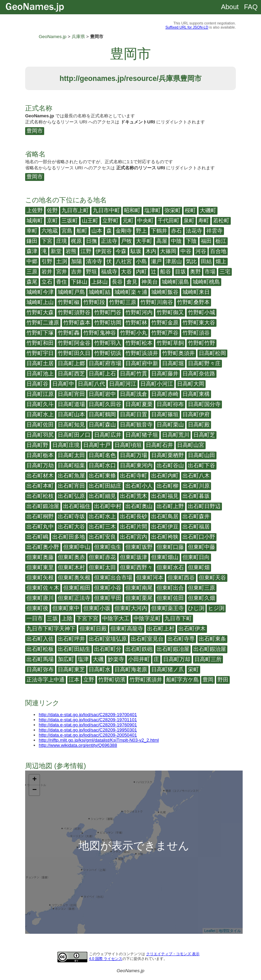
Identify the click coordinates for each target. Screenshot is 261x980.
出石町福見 (165, 496)
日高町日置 (134, 414)
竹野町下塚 (40, 333)
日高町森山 (102, 425)
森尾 (32, 282)
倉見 (132, 282)
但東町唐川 (40, 598)
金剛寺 (124, 231)
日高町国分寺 (204, 404)
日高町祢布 (170, 404)
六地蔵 (50, 231)
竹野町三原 (123, 302)
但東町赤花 (102, 557)
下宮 (47, 241)
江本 (74, 680)
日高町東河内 (136, 465)
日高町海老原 (131, 669)
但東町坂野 (139, 547)
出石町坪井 (71, 639)
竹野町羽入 (108, 343)
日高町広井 (108, 435)
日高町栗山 (170, 425)
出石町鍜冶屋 (173, 649)
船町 (82, 231)
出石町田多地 (69, 537)
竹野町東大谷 (199, 323)
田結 (206, 261)
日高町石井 (159, 445)
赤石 (176, 231)
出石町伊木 (192, 629)
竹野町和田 (40, 343)
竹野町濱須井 (146, 680)
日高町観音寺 (136, 425)
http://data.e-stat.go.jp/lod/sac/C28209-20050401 (88, 735)
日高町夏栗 (139, 404)
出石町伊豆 (165, 527)
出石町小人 (139, 486)
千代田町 (169, 221)
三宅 (225, 272)
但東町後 (37, 608)
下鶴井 (159, 231)
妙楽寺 (116, 659)
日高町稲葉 (71, 465)
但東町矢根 (40, 578)
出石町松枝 (40, 496)
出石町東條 (102, 476)
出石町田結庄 (105, 486)
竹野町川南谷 (157, 302)
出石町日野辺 (204, 506)
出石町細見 (102, 496)
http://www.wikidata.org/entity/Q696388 (78, 745)
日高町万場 (134, 455)
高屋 (162, 241)
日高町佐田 (40, 425)
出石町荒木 (134, 496)
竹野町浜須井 (142, 353)
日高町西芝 (71, 374)
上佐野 (35, 210)
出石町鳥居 (165, 516)
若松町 (221, 221)
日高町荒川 (176, 435)
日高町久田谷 (105, 404)
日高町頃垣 (128, 445)
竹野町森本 (77, 323)
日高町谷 (37, 384)
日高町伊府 (196, 414)
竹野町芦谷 (165, 333)
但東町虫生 (108, 547)
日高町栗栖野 (168, 455)
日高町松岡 (212, 353)
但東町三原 (202, 588)
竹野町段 (94, 302)
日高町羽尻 (40, 435)
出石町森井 (196, 516)
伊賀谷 (104, 251)
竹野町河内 (139, 312)
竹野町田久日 (74, 353)
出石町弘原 (71, 496)
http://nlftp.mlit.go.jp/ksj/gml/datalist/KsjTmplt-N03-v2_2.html (99, 740)
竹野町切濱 (112, 680)
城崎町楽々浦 (131, 292)
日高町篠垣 (165, 414)
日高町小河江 (157, 384)
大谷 (126, 272)
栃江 (221, 241)
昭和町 (132, 210)
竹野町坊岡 (108, 323)
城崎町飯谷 (165, 292)
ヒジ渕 (216, 608)
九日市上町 (75, 210)
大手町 (144, 241)
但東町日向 (196, 557)
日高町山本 (71, 414)
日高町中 (63, 384)
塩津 (83, 659)
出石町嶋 (37, 537)
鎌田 (32, 241)
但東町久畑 (202, 598)
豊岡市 (35, 131)
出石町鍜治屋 (210, 649)
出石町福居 (196, 527)
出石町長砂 (134, 516)
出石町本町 (40, 486)
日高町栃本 (40, 455)
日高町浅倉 (134, 394)
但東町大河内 (131, 608)
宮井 (62, 272)
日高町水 (100, 669)
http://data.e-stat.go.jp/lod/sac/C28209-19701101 (88, 720)
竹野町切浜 (108, 353)
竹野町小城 (202, 312)
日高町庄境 (66, 445)
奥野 (195, 272)
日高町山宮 (191, 445)
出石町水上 (102, 516)
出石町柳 (168, 486)
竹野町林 (136, 323)
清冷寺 (94, 261)
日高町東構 (196, 394)
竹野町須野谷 (74, 312)
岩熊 (71, 251)
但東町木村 (71, 567)
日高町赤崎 (165, 394)
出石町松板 (40, 649)
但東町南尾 (139, 588)
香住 (62, 282)
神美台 (150, 282)
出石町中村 (108, 506)
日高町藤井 (165, 374)
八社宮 (124, 261)
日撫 (91, 241)
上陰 (67, 618)
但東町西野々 (136, 567)
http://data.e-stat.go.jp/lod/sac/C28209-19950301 (88, 730)
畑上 (221, 261)
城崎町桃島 (206, 282)
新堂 (56, 251)
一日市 (35, 618)
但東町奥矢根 (74, 578)
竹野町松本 (139, 343)
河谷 (201, 251)
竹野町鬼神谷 (100, 333)
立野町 (110, 221)
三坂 (52, 618)
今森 (121, 251)
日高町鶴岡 (102, 414)
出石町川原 (196, 486)
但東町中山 (77, 547)
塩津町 (153, 210)
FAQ (251, 7)
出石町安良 (102, 537)
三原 (32, 272)
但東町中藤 (202, 547)
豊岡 (208, 680)
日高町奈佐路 (199, 374)
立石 (47, 282)
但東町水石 (170, 567)
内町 (141, 272)
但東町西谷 (181, 578)
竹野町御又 (170, 312)
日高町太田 (71, 455)
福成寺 (109, 272)
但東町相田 (77, 588)
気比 (191, 261)
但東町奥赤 (71, 557)
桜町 (190, 210)
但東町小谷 (108, 588)
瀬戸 (156, 261)
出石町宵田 (71, 486)
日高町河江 (123, 384)
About (230, 7)
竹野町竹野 (202, 343)
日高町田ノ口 (74, 435)
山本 (97, 231)
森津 (32, 251)
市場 (210, 272)
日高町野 (37, 445)
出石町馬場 (40, 659)
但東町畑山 (165, 557)
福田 (206, 241)
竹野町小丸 (134, 333)
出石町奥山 (139, 506)
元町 (128, 221)
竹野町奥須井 (178, 353)
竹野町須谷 (196, 333)
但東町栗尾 (139, 598)
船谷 (166, 272)
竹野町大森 (40, 312)
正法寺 (109, 241)
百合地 (218, 251)
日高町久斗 (40, 404)
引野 (47, 261)
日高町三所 (208, 659)
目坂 (180, 272)
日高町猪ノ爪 (168, 669)
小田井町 (139, 659)
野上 (141, 231)
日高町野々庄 (204, 363)
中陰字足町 (147, 618)
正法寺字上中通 (46, 680)
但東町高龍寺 (127, 629)
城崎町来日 (196, 292)
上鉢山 (100, 282)
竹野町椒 (69, 302)
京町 (52, 221)
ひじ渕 (196, 608)
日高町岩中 (102, 394)
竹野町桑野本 (193, 302)
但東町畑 (199, 567)
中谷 (186, 251)
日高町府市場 (105, 363)
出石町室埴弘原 (108, 639)
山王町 (90, 221)
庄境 (62, 241)
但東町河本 (150, 578)
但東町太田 (102, 567)
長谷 (117, 282)
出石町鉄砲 (139, 649)
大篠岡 (168, 251)
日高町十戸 (97, 445)
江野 (86, 251)
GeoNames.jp (53, 37)
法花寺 (194, 231)
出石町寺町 (134, 476)
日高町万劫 (40, 465)
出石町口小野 (199, 537)
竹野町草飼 (170, 343)
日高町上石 (102, 374)
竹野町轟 (69, 333)
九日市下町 (178, 618)
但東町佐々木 (43, 588)
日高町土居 (40, 363)
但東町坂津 (134, 557)
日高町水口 (102, 465)
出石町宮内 (134, 537)
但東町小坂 (97, 608)
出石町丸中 (40, 527)
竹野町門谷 (108, 312)
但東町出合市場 (113, 578)
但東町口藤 (170, 547)
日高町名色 (102, 455)
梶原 (76, 241)
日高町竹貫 (134, 374)
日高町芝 (204, 435)
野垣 (91, 272)
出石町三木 (102, 527)
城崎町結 (100, 292)
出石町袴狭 (165, 537)
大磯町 (208, 210)
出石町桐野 (40, 516)
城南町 (35, 221)
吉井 (76, 272)
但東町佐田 (170, 598)
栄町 (193, 669)
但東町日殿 (93, 629)
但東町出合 (170, 588)
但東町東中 (66, 608)
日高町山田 (202, 455)
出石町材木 (40, 476)
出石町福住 (77, 506)
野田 (223, 680)
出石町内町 (165, 476)
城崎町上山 (40, 302)
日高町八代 (91, 384)
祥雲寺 (214, 231)
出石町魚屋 (71, 476)
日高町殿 (199, 425)
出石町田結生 (74, 649)
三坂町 (70, 221)
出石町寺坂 (71, 516)
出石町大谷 (71, 527)
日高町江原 (40, 394)
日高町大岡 (191, 384)
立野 (89, 680)
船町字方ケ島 (182, 680)
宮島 (67, 231)
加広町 (66, 659)
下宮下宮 (87, 618)
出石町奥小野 (43, 547)
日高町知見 (71, 425)
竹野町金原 (165, 323)
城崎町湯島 (175, 282)
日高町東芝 (71, 669)
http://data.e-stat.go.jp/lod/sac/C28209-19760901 (88, 725)
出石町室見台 (147, 639)
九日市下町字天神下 (51, 629)
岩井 (47, 272)
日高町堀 (173, 363)
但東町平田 (108, 598)
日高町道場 (71, 404)
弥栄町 (173, 210)
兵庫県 (78, 37)
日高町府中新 (142, 363)
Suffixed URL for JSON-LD (187, 27)
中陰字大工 (116, 618)
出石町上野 (170, 506)
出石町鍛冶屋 (43, 506)
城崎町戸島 (71, 292)
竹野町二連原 (43, 323)
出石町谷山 (170, 465)
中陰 (176, 241)
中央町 (145, 221)
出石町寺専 (181, 639)
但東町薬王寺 (168, 608)
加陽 (76, 261)
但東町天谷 (212, 578)
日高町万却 (177, 659)
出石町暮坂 (196, 496)
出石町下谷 (202, 465)
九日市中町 (106, 210)
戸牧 (126, 241)
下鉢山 (79, 282)
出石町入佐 (40, 639)
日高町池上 (40, 374)
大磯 (98, 659)
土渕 (62, 261)
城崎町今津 (40, 292)
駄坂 (136, 251)
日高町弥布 (40, 669)
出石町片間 (134, 527)
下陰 (191, 241)
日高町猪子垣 (142, 435)
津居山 (174, 261)
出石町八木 (196, 476)
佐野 (52, 210)
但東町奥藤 (40, 557)
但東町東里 (40, 567)
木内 (151, 251)
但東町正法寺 (74, 598)
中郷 (32, 261)
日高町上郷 (71, 363)
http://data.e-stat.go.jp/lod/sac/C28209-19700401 (88, 715)
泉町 (189, 221)
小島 (141, 261)
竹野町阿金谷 (74, 343)
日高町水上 (40, 414)
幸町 (32, 231)
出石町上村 (161, 629)
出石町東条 (212, 639)
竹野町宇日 (40, 353)
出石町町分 (108, 649)
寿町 (204, 221)
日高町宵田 (71, 394)
